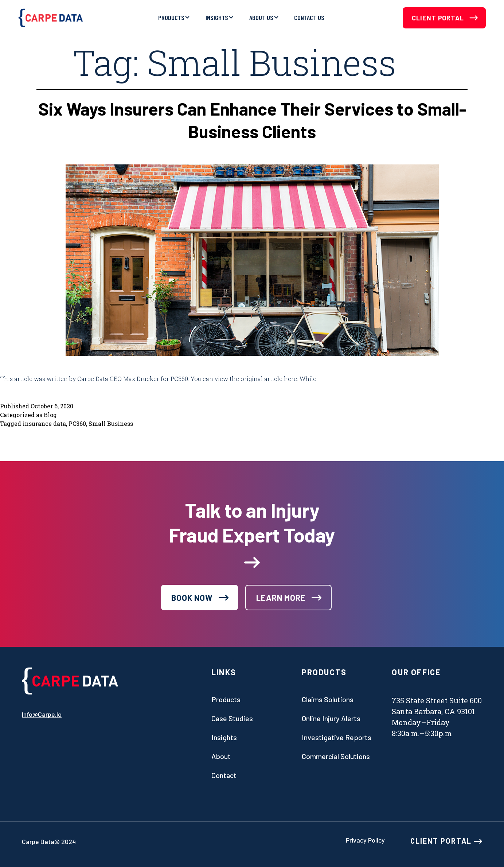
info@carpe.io (42, 714)
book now (192, 598)
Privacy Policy (365, 840)
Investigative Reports (337, 737)
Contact (224, 775)
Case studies (232, 718)
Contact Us (309, 18)
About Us (261, 18)
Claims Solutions (328, 699)
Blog (50, 415)
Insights (217, 18)
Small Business (111, 423)
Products (171, 18)
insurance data (44, 423)
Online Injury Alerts (331, 718)
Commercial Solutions (336, 756)
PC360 (77, 423)
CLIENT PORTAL (446, 841)
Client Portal (445, 18)
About (221, 756)
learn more (281, 598)
